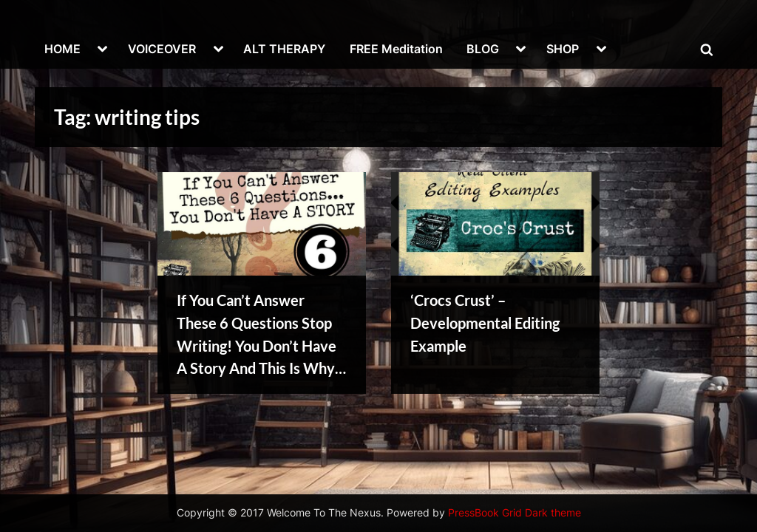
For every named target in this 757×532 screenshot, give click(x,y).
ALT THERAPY (284, 49)
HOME (62, 49)
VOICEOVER (162, 49)
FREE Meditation (396, 49)
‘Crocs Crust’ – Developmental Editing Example (485, 323)
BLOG (483, 49)
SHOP (563, 49)
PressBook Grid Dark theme (515, 513)
